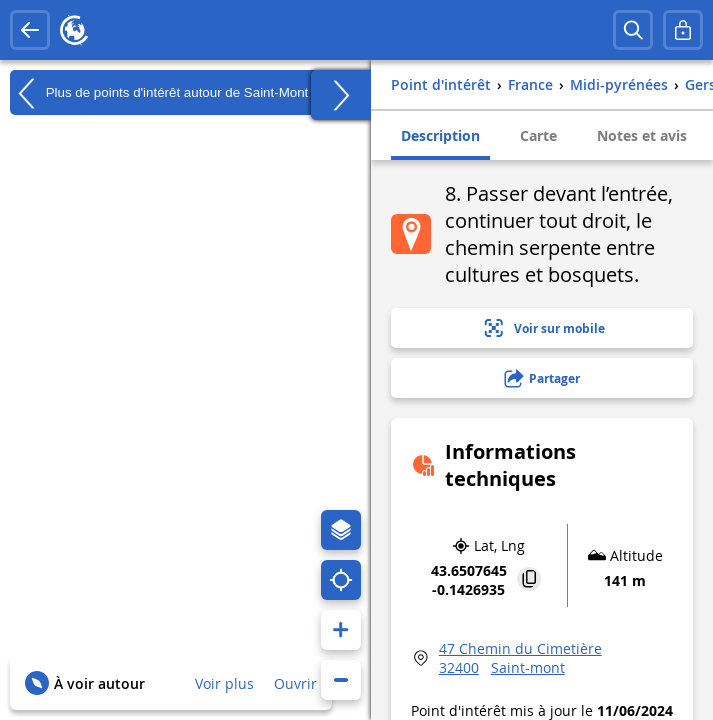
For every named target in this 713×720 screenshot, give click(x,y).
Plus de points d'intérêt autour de (159, 93)
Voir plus (224, 683)
